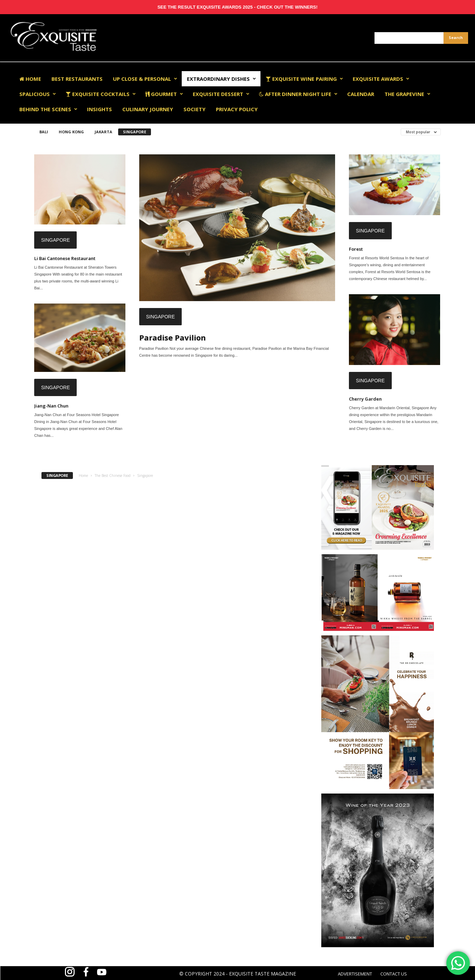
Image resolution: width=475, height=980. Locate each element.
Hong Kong (71, 132)
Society (194, 109)
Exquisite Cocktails (101, 94)
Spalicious (38, 94)
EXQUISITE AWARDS (381, 79)
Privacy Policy (237, 109)
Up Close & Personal (145, 79)
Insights (99, 109)
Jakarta (103, 132)
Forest (356, 249)
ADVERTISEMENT (355, 974)
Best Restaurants (77, 79)
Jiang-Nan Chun (51, 406)
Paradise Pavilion (173, 337)
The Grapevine (407, 94)
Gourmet (164, 94)
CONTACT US (394, 974)
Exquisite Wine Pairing (304, 79)
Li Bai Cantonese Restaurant (65, 258)
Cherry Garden (365, 399)
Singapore (135, 132)
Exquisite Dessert (221, 94)
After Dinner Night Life (298, 94)
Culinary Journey (148, 109)
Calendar (361, 94)
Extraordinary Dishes (221, 79)
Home (30, 79)
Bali (44, 132)
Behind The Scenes (48, 109)
